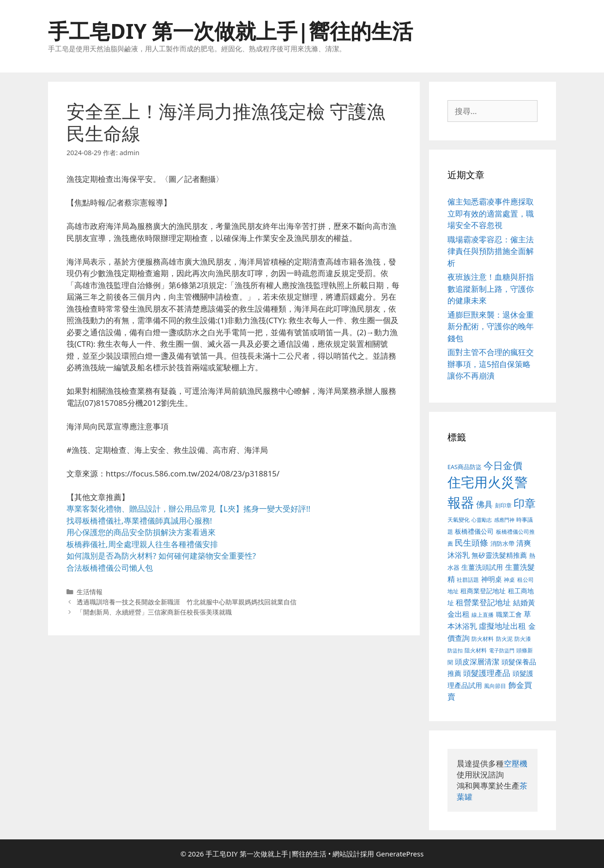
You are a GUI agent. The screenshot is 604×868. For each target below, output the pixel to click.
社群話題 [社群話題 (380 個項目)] (468, 579)
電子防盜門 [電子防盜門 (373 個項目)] (502, 650)
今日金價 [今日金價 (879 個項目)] (503, 465)
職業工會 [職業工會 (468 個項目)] (509, 614)
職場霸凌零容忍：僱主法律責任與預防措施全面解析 (491, 251)
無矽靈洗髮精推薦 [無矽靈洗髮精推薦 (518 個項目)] (499, 555)
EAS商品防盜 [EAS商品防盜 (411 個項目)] (465, 467)
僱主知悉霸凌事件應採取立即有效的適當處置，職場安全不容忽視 (491, 213)
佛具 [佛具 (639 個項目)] (484, 504)
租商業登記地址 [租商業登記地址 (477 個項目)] (483, 591)
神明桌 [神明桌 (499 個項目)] (492, 579)
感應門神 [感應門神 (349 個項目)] (504, 520)
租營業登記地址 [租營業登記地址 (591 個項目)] (483, 602)
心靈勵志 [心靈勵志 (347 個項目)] (482, 520)
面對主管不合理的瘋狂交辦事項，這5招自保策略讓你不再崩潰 (491, 364)
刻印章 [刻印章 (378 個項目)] (503, 505)
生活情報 (90, 592)
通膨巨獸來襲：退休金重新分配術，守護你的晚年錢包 (491, 326)
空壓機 (516, 763)
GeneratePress (400, 854)
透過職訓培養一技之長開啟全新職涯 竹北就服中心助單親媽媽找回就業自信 (187, 602)
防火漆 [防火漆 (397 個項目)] (523, 639)
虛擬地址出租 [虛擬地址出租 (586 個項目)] (502, 626)
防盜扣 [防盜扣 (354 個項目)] (455, 650)
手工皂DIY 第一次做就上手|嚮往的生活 (230, 31)
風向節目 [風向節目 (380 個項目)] (495, 686)
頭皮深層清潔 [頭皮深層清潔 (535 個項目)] (477, 662)
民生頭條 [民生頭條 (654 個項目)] (471, 542)
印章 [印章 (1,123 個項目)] (525, 503)
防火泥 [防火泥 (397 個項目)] (504, 639)
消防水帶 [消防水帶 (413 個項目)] (502, 543)
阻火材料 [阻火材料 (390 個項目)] (476, 650)
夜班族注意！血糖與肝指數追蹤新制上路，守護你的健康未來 (491, 289)
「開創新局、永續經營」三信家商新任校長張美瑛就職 (154, 612)
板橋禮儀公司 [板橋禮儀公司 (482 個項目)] (474, 531)
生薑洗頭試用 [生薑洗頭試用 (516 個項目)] (482, 567)
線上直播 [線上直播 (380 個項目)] (483, 615)
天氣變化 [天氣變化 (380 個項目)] (459, 519)
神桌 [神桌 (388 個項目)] (509, 580)
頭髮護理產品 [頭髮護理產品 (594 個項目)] (487, 673)
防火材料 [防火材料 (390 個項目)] (483, 639)
